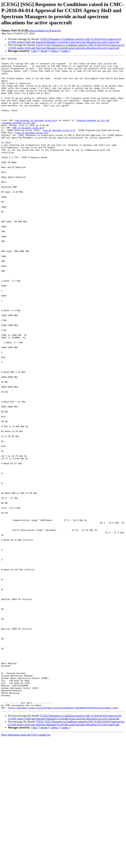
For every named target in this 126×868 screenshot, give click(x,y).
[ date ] (35, 51)
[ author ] (65, 51)
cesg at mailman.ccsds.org (31, 148)
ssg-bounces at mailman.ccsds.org (36, 133)
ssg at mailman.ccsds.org (59, 145)
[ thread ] (44, 51)
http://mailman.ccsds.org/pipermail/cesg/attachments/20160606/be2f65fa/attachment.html (63, 838)
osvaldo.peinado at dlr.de (93, 133)
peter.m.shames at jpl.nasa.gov (45, 31)
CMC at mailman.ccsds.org (28, 142)
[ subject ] (55, 51)
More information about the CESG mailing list (26, 865)
